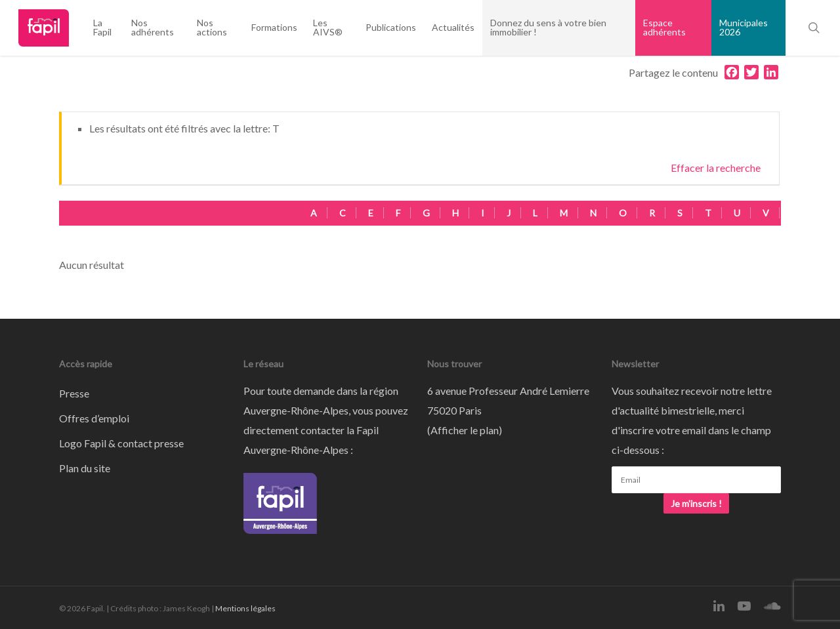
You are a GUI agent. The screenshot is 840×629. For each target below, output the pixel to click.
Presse (74, 393)
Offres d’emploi (94, 418)
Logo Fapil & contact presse (121, 443)
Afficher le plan (465, 430)
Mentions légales (245, 608)
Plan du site (85, 468)
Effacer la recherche (716, 168)
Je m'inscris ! (696, 503)
